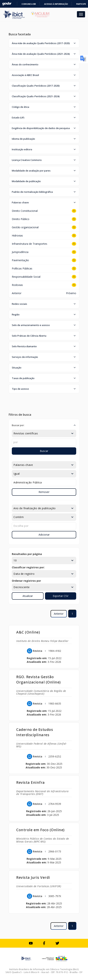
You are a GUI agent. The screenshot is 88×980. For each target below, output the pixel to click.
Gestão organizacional (25, 227)
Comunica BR (29, 4)
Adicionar (44, 535)
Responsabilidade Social (26, 277)
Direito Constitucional (25, 211)
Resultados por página (27, 554)
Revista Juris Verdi (33, 877)
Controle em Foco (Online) (40, 830)
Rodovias (17, 285)
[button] (44, 43)
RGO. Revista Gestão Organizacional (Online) (38, 679)
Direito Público (21, 219)
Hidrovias (17, 235)
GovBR (7, 4)
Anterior (17, 293)
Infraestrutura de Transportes (30, 244)
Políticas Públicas (22, 268)
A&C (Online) (28, 632)
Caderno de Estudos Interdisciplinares (35, 732)
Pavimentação (20, 260)
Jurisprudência (20, 252)
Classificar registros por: (28, 567)
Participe (81, 4)
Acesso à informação (56, 4)
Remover (44, 492)
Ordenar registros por (26, 581)
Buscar (44, 451)
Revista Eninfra (31, 782)
